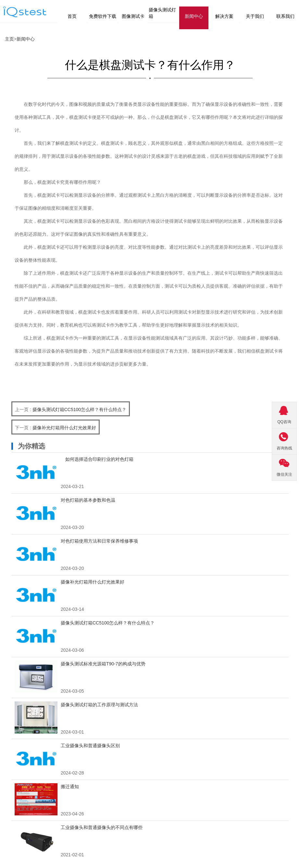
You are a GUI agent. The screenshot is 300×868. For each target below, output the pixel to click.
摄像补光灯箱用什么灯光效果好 (64, 428)
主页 (9, 39)
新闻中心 (26, 39)
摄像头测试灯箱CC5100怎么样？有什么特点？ (79, 409)
